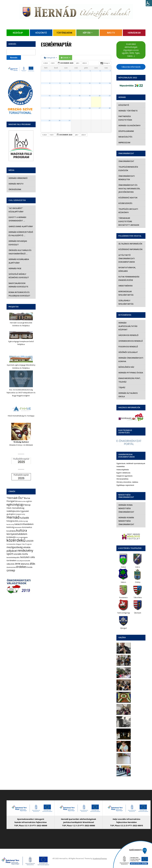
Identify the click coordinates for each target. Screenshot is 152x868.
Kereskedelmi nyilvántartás (126, 293)
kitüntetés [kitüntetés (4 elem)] (18, 527)
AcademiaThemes (100, 858)
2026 (85, 63)
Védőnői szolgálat (128, 352)
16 (60, 96)
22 (49, 108)
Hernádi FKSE (15, 268)
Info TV (111, 33)
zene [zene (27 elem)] (18, 564)
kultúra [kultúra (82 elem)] (22, 530)
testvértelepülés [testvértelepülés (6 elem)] (13, 557)
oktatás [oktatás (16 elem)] (27, 547)
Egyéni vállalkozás (123, 473)
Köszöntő (41, 33)
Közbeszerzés (125, 203)
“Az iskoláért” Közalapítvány (16, 210)
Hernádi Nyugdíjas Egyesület (18, 243)
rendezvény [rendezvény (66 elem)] (25, 550)
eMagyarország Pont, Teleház (130, 380)
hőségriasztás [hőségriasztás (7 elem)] (12, 521)
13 (100, 83)
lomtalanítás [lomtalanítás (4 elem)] (11, 544)
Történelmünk (64, 33)
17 (70, 96)
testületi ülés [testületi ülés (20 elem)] (27, 557)
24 (70, 108)
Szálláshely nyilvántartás (126, 302)
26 (90, 108)
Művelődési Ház (126, 367)
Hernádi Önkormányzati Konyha (131, 360)
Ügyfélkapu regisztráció (125, 485)
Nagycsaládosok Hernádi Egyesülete (18, 285)
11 (80, 83)
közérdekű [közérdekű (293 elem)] (16, 540)
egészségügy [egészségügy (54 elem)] (15, 504)
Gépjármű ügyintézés (124, 476)
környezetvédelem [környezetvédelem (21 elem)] (17, 534)
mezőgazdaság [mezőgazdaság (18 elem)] (15, 547)
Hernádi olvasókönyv (129, 125)
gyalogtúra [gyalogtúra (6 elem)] (11, 514)
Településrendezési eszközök (128, 169)
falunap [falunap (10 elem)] (27, 505)
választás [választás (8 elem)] (10, 564)
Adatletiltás (121, 466)
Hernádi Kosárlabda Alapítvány (19, 261)
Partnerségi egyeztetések (125, 118)
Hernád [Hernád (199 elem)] (13, 517)
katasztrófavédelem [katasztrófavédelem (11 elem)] (24, 524)
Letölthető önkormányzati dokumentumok (127, 259)
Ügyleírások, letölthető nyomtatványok (131, 463)
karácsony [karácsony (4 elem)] (10, 524)
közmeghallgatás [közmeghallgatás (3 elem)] (22, 537)
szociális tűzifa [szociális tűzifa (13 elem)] (21, 554)
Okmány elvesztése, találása (127, 482)
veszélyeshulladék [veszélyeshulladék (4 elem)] (23, 561)
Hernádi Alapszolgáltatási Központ (128, 326)
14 (110, 83)
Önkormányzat (126, 161)
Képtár (87, 33)
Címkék (66, 58)
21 (110, 96)
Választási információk (131, 67)
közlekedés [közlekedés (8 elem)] (11, 537)
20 (100, 96)
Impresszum (124, 142)
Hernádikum (134, 33)
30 (60, 121)
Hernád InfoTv (16, 184)
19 (90, 96)
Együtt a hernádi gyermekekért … (17, 219)
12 (90, 83)
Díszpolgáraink (126, 131)
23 (60, 108)
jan (78, 63)
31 (70, 121)
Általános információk (130, 244)
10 (70, 83)
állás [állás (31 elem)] (32, 564)
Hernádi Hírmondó (18, 178)
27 (100, 108)
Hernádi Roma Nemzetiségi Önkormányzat (126, 508)
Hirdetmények (126, 286)
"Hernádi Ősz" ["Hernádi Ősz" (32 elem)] (15, 498)
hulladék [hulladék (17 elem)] (24, 518)
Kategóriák (50, 58)
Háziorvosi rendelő (128, 335)
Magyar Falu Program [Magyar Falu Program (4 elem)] (24, 544)
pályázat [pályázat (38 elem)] (12, 551)
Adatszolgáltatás (123, 470)
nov (53, 63)
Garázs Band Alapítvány (21, 226)
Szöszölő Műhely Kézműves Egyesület (19, 276)
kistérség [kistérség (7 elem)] (10, 527)
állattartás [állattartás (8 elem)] (25, 564)
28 (110, 108)
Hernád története (128, 111)
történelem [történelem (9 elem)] (11, 560)
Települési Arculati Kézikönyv (128, 211)
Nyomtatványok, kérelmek (127, 269)
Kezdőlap (18, 33)
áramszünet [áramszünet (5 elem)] (11, 567)
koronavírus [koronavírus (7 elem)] (27, 527)
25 (80, 108)
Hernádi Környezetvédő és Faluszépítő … (21, 234)
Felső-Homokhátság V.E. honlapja (21, 416)
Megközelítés (125, 137)
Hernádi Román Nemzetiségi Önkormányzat (126, 521)
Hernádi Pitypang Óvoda (131, 373)
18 (80, 96)
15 (49, 96)
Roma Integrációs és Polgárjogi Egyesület (19, 294)
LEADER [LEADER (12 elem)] (30, 541)
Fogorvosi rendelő (128, 347)
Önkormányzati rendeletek (127, 178)
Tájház (122, 387)
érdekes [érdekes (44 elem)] (21, 567)
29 (49, 121)
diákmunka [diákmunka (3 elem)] (22, 501)
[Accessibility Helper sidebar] (149, 3)
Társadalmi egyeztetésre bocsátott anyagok (129, 221)
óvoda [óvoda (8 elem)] (30, 567)
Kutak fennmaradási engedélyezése (129, 278)
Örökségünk (15, 189)
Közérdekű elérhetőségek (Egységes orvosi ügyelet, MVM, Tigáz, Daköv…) (131, 50)
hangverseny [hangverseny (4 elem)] (20, 514)
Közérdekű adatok (128, 198)
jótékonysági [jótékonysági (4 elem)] (23, 521)
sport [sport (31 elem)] (10, 554)
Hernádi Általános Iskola (128, 395)
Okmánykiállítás (122, 479)
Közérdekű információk (131, 249)
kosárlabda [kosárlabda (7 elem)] (11, 531)
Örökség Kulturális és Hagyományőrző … (20, 252)
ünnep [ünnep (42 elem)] (11, 570)
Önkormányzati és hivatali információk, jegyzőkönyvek (129, 188)
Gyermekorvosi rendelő (131, 341)
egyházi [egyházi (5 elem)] (29, 501)
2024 (46, 63)
